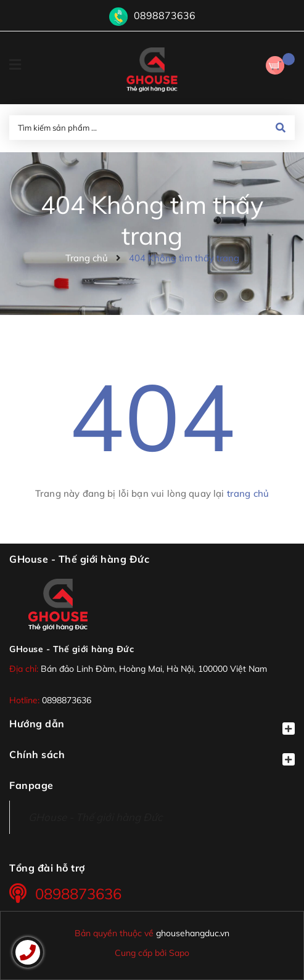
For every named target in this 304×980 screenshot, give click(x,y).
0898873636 (165, 15)
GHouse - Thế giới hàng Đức (72, 649)
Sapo (179, 953)
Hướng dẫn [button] (152, 726)
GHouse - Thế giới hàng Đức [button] (79, 559)
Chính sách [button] (152, 757)
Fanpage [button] (31, 785)
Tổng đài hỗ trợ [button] (47, 868)
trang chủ (248, 493)
